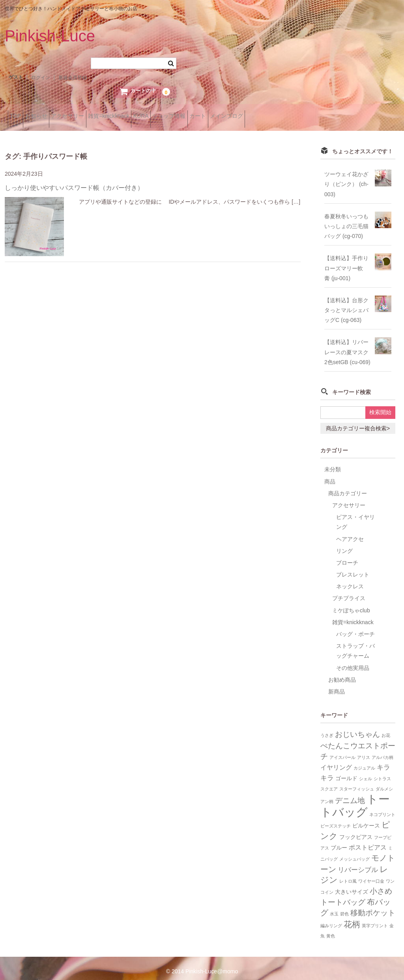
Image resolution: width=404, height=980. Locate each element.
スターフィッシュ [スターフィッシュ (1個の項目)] (357, 783)
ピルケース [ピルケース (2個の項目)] (366, 819)
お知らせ (51, 116)
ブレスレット (353, 568)
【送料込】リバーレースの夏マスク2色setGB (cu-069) (347, 346)
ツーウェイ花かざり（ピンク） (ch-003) (346, 178)
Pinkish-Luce (50, 36)
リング (344, 544)
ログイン (41, 78)
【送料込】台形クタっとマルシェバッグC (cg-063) (346, 303)
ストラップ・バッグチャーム (355, 644)
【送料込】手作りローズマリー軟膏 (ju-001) (346, 262)
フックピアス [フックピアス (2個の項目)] (356, 831)
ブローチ (347, 556)
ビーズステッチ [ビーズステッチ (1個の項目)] (336, 819)
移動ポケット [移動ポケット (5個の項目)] (373, 907)
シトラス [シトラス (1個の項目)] (382, 772)
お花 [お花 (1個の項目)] (386, 729)
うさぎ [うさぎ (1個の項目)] (327, 729)
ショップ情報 (234, 116)
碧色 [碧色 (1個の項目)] (344, 907)
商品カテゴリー (348, 487)
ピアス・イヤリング (355, 516)
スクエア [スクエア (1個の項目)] (329, 783)
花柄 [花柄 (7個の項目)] (352, 918)
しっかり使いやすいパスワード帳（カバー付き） (74, 181)
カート (275, 116)
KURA (193, 116)
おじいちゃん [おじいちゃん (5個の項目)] (357, 728)
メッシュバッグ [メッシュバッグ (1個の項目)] (354, 853)
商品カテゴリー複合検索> (358, 422)
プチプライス (349, 592)
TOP (19, 116)
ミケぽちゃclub (351, 604)
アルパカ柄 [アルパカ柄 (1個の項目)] (382, 751)
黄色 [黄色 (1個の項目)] (331, 929)
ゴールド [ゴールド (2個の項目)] (346, 772)
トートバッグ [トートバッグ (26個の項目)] (355, 799)
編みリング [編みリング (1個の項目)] (331, 919)
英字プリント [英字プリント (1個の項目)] (375, 919)
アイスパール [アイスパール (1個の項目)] (342, 751)
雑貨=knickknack (149, 116)
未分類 (333, 463)
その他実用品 (353, 661)
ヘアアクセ (350, 532)
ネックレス (350, 580)
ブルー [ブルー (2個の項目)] (339, 841)
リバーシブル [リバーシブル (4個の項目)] (358, 863)
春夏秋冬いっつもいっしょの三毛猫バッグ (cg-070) (346, 219)
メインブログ (316, 116)
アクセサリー (95, 116)
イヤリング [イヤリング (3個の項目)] (336, 761)
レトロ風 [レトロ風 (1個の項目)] (348, 874)
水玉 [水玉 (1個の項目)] (334, 907)
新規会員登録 (73, 78)
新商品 (337, 685)
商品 (330, 475)
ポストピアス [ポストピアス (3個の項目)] (368, 841)
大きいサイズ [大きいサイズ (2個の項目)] (352, 886)
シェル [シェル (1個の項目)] (366, 772)
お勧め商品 (342, 673)
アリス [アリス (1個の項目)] (364, 751)
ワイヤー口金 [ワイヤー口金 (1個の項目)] (371, 874)
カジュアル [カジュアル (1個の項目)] (364, 761)
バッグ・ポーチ (355, 628)
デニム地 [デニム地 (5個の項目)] (350, 794)
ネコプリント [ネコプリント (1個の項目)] (382, 808)
